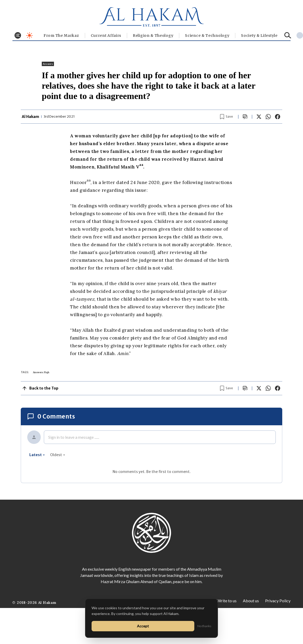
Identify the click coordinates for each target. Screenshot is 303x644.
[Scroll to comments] (245, 117)
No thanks (204, 626)
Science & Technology (207, 36)
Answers (48, 64)
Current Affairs (106, 36)
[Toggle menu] (18, 35)
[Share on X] (259, 117)
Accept (143, 626)
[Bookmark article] (226, 117)
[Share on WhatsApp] (268, 117)
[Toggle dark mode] (29, 35)
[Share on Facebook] (278, 117)
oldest (58, 455)
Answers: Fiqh (41, 372)
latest (37, 455)
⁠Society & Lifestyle (259, 36)
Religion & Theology (153, 36)
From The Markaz (61, 36)
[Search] (288, 35)
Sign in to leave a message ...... (74, 437)
